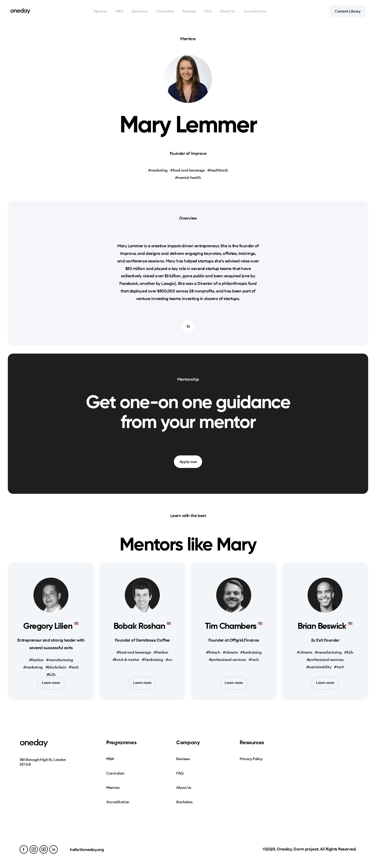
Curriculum (165, 11)
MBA (119, 11)
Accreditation (255, 11)
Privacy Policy (251, 759)
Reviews (189, 11)
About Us (227, 11)
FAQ (208, 11)
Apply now (188, 462)
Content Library (348, 11)
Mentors (100, 11)
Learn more (51, 683)
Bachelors (140, 11)
